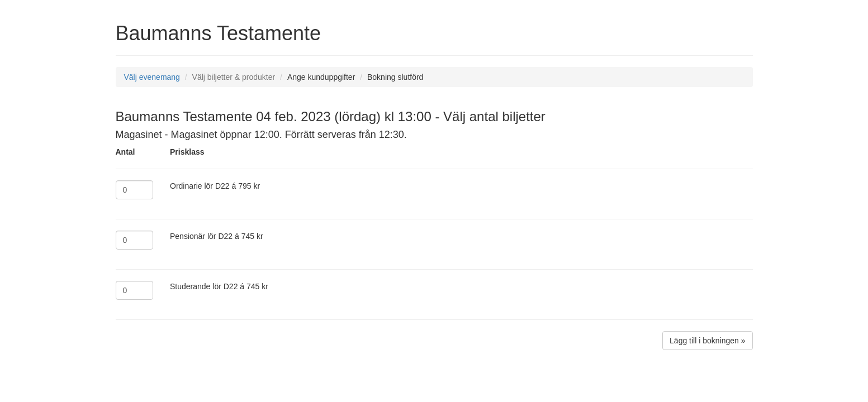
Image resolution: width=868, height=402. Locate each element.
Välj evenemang (152, 77)
